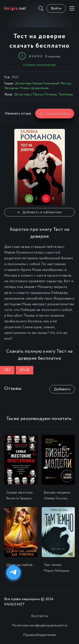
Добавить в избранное (39, 212)
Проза (38, 95)
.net (15, 8)
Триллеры (66, 95)
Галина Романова (40, 65)
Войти (56, 9)
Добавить (62, 389)
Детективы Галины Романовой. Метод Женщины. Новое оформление (38, 86)
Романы (51, 95)
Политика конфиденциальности (39, 626)
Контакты (39, 616)
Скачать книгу (55, 114)
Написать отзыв (18, 114)
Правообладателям (39, 635)
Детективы (22, 95)
